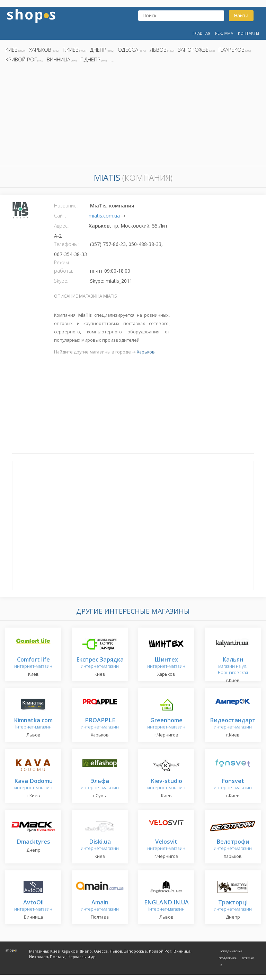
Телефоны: (66, 244)
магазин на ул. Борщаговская (233, 666)
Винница (59, 59)
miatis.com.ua (104, 216)
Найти (241, 15)
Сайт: (60, 216)
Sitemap (248, 958)
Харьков (40, 50)
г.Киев (71, 50)
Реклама (224, 33)
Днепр (98, 50)
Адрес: (61, 226)
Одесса (128, 50)
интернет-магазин (33, 663)
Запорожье (193, 50)
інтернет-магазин (33, 724)
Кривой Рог (21, 59)
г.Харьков (232, 50)
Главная (201, 33)
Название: (66, 206)
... (113, 59)
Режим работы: (64, 267)
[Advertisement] (133, 116)
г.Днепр (90, 59)
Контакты (249, 33)
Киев (12, 50)
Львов (158, 50)
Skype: (61, 281)
